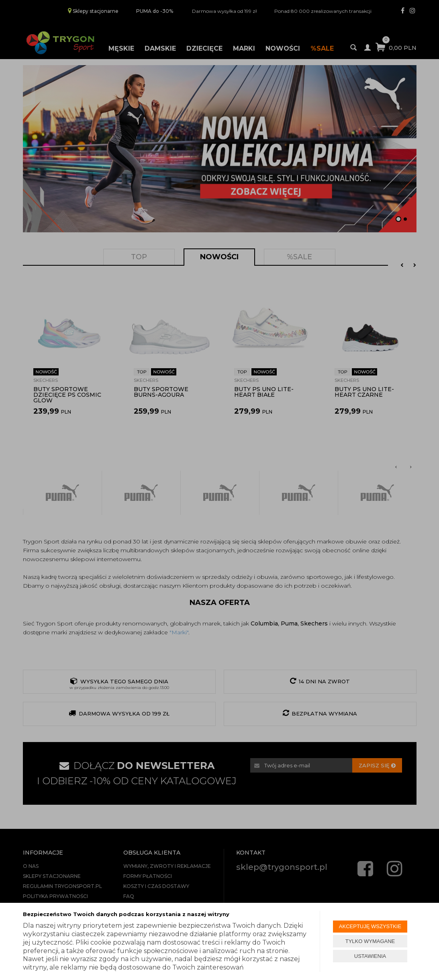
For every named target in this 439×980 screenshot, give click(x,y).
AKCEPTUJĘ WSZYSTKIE (370, 926)
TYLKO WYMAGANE (370, 941)
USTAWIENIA (370, 956)
